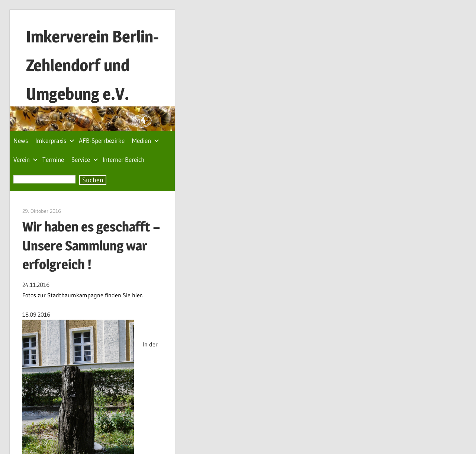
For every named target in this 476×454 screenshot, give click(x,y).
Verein (26, 159)
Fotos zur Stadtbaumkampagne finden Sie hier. (83, 295)
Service (85, 159)
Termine (53, 159)
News (21, 140)
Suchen (93, 180)
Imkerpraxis (55, 140)
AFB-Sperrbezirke (102, 140)
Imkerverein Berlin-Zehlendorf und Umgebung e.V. (92, 65)
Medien (146, 140)
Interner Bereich (123, 159)
